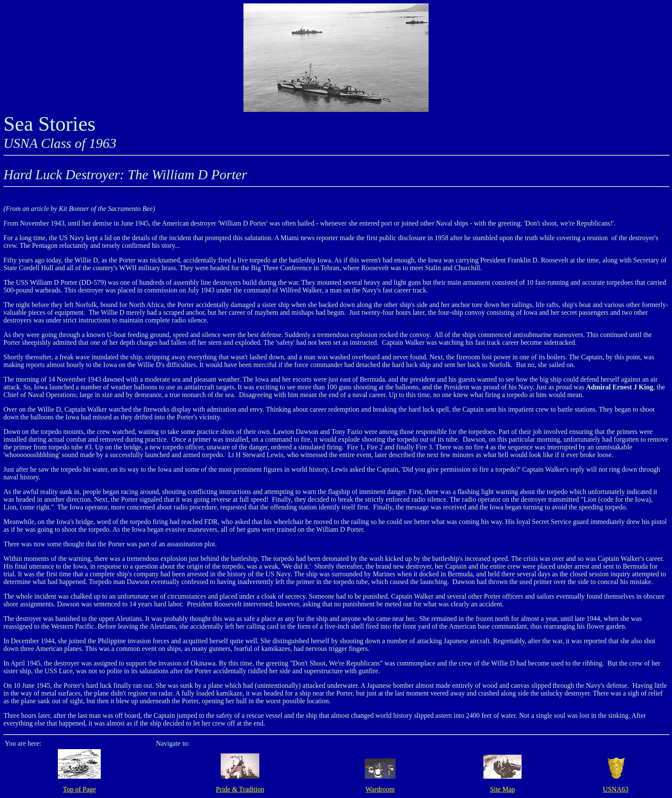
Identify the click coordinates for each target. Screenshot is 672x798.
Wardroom (380, 789)
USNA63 (616, 789)
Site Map (502, 789)
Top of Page (79, 789)
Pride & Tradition (240, 789)
